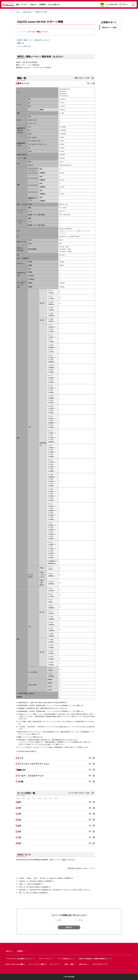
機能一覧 (21, 43)
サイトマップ (54, 964)
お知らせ (33, 5)
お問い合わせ (83, 964)
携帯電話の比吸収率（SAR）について (81, 868)
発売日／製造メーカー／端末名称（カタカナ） (34, 40)
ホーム (18, 12)
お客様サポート (109, 22)
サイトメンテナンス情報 (38, 964)
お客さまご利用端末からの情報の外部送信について (94, 959)
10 (22, 264)
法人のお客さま (54, 5)
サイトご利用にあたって (65, 959)
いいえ (80, 920)
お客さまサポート (28, 12)
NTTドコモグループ (100, 964)
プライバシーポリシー (45, 959)
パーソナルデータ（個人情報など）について (19, 959)
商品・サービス (21, 5)
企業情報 (42, 5)
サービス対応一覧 (24, 46)
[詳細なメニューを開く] (133, 4)
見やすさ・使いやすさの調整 (14, 964)
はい (60, 920)
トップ (22, 32)
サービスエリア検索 (44, 744)
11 (67, 204)
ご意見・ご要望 (69, 964)
